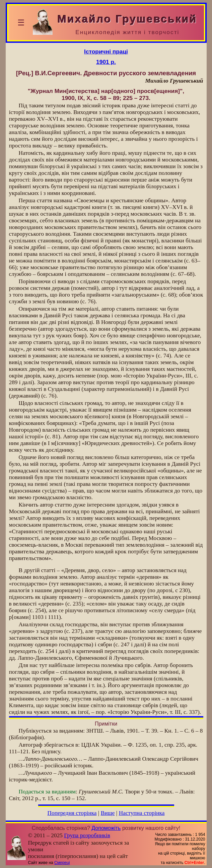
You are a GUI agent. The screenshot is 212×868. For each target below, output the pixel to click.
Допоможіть (106, 828)
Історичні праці (106, 51)
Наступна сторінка (142, 813)
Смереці (62, 863)
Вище (108, 813)
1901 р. (106, 62)
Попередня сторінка (72, 813)
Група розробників (87, 835)
